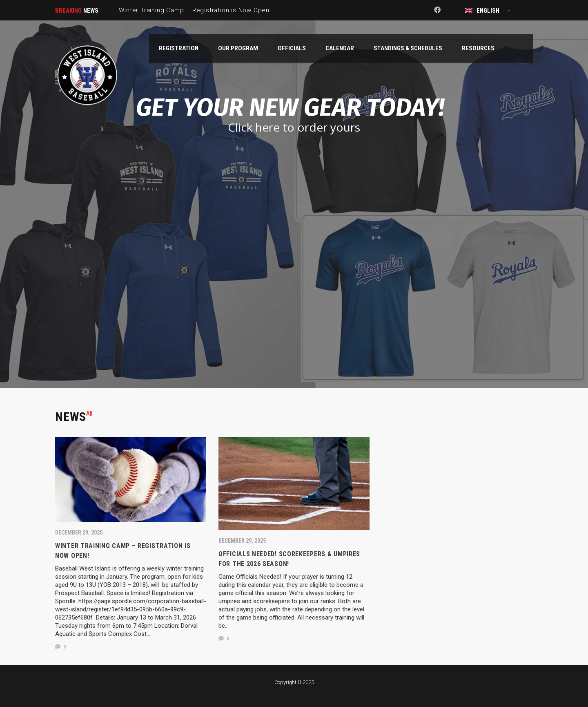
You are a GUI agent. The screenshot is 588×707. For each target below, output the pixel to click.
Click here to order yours (294, 127)
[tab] (89, 414)
